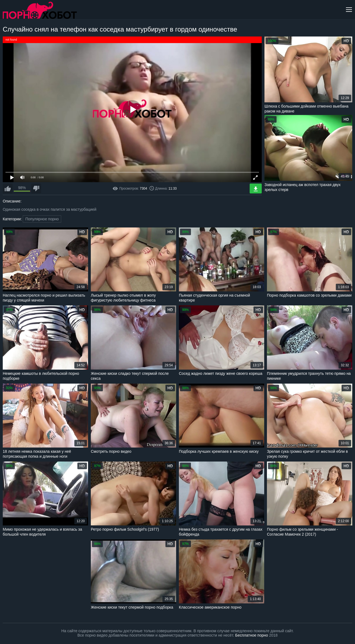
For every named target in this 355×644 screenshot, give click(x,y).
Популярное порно (42, 219)
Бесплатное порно (251, 635)
